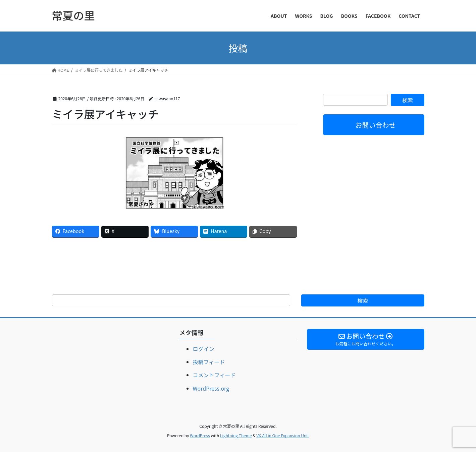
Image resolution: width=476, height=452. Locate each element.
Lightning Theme (236, 435)
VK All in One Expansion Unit (283, 435)
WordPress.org (211, 388)
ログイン (204, 349)
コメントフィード (214, 375)
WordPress (200, 435)
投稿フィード (209, 362)
